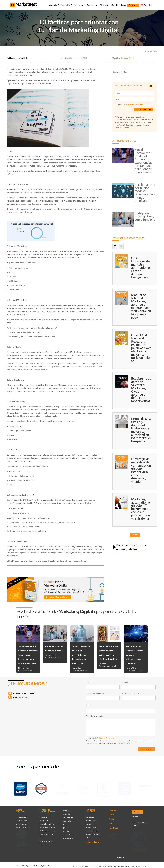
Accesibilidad (136, 864)
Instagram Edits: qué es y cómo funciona (145, 216)
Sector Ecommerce (92, 825)
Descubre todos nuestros (131, 547)
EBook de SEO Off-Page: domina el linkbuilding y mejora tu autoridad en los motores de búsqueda (141, 430)
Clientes (104, 5)
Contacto (133, 5)
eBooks (115, 5)
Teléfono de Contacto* (131, 694)
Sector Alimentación (92, 828)
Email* (89, 705)
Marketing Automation (47, 828)
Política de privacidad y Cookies (83, 864)
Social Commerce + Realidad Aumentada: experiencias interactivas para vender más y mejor (144, 161)
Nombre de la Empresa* (95, 694)
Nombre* (90, 682)
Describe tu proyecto (94, 716)
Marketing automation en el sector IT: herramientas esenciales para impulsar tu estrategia (141, 509)
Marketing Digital (127, 58)
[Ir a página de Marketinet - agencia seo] (125, 788)
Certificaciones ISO (23, 825)
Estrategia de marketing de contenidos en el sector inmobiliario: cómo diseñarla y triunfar (141, 470)
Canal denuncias (124, 864)
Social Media (67, 818)
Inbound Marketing (46, 839)
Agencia (53, 5)
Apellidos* (126, 682)
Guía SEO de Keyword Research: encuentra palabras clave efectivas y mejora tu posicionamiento (141, 348)
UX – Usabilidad (68, 836)
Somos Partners (22, 818)
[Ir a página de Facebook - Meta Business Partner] (83, 788)
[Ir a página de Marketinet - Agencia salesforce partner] (20, 788)
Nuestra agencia (22, 814)
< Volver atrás (151, 51)
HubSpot (42, 842)
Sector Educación (91, 818)
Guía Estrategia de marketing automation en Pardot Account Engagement (141, 267)
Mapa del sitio (113, 825)
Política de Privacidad (134, 105)
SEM (64, 825)
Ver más (135, 534)
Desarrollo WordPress (47, 821)
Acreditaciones (21, 821)
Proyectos (92, 5)
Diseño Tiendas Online (47, 825)
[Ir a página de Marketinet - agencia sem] (62, 788)
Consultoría (43, 814)
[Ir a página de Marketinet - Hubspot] (41, 788)
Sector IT (89, 821)
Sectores (79, 5)
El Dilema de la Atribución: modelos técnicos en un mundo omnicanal (145, 193)
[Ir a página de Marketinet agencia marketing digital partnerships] (145, 788)
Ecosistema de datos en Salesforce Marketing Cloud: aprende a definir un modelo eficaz (141, 390)
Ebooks (111, 816)
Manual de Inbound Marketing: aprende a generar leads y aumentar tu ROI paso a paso (141, 306)
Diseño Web (44, 818)
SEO (64, 822)
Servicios (66, 5)
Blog (124, 5)
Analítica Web (67, 832)
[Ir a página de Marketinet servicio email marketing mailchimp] (104, 788)
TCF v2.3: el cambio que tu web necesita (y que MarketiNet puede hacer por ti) (81, 655)
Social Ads (66, 829)
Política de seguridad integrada (106, 864)
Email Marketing (68, 815)
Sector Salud (90, 814)
